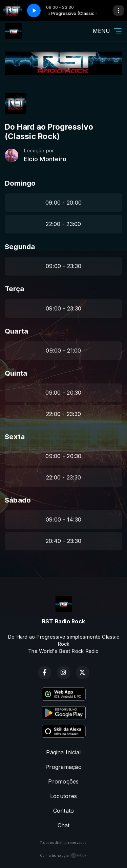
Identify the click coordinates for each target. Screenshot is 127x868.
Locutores (63, 796)
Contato (64, 811)
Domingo (20, 183)
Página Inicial (63, 752)
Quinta (16, 373)
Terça (14, 289)
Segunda (20, 247)
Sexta (15, 437)
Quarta (16, 331)
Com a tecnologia (64, 855)
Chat (64, 825)
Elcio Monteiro (45, 159)
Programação (63, 767)
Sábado (18, 500)
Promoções (63, 781)
